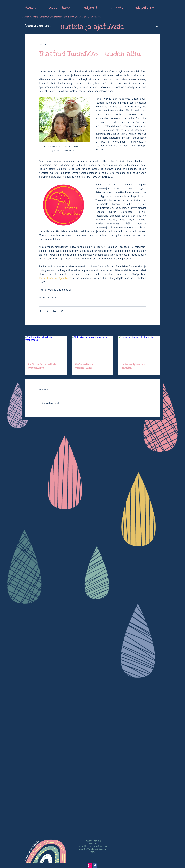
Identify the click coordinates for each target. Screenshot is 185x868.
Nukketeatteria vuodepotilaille (84, 366)
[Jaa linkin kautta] (62, 311)
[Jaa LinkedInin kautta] (55, 311)
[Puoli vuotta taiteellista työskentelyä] (46, 348)
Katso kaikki (155, 330)
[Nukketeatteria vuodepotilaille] (93, 348)
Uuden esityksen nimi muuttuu (134, 366)
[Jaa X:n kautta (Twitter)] (47, 311)
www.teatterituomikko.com (92, 849)
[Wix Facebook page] (95, 866)
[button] (157, 26)
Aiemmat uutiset (38, 26)
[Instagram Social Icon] (90, 866)
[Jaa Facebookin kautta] (40, 311)
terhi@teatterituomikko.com (93, 846)
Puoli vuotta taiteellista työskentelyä (42, 366)
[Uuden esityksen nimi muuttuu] (139, 348)
